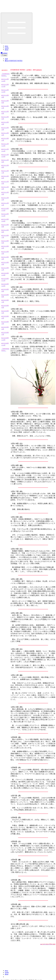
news (6, 971)
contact (4, 53)
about (7, 974)
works (7, 972)
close (4, 55)
